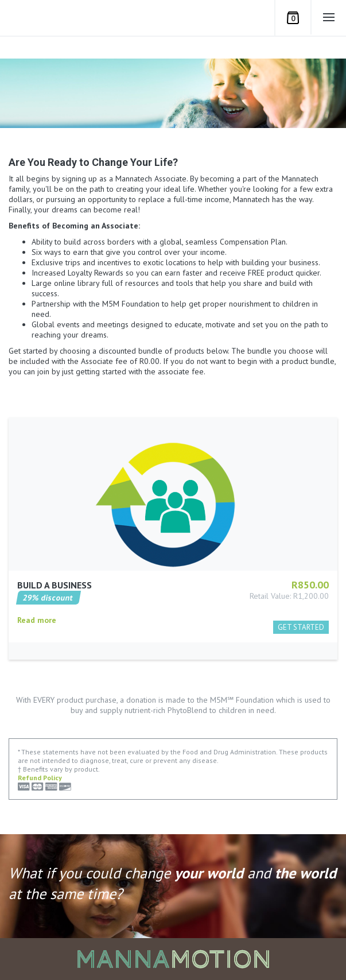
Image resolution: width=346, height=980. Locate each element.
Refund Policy (40, 778)
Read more (37, 637)
